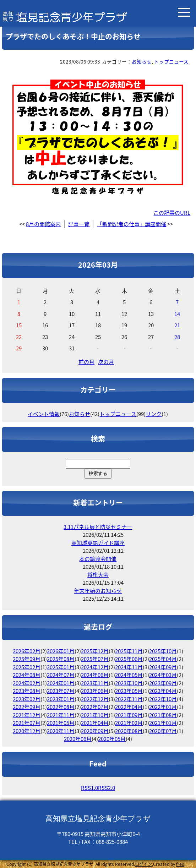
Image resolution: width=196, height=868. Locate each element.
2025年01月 (61, 667)
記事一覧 (79, 224)
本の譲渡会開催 (98, 559)
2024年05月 (129, 675)
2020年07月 (163, 731)
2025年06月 (129, 659)
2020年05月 (112, 739)
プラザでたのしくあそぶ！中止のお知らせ (73, 36)
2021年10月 (95, 715)
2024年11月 (129, 667)
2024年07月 (61, 675)
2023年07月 (61, 691)
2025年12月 (95, 651)
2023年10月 (129, 683)
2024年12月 (95, 667)
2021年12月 (27, 715)
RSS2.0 (107, 788)
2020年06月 (78, 739)
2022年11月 (129, 699)
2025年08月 (61, 659)
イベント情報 (44, 414)
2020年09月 (95, 731)
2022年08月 (61, 707)
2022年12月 (95, 699)
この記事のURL (172, 213)
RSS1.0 (89, 788)
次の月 (106, 362)
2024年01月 (61, 683)
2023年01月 (61, 699)
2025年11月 (129, 651)
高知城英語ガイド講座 (98, 543)
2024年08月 (27, 675)
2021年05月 (61, 723)
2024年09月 (163, 667)
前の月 (86, 362)
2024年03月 (163, 675)
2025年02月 (27, 667)
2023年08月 (27, 691)
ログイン (143, 864)
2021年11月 (61, 715)
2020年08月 (129, 731)
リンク (154, 414)
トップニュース (171, 61)
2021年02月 (129, 723)
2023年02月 (27, 699)
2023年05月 (129, 691)
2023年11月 (95, 683)
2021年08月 (163, 715)
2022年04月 (129, 707)
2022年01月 (163, 707)
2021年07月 (27, 723)
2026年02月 (27, 651)
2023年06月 (95, 691)
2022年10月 (163, 699)
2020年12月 (27, 731)
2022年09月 (27, 707)
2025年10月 (163, 651)
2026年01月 (61, 651)
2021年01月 (163, 723)
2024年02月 (27, 683)
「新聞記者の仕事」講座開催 (132, 224)
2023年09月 (163, 683)
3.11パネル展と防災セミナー (98, 527)
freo (180, 864)
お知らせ (142, 61)
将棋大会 (98, 575)
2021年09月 (129, 715)
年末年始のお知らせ (98, 591)
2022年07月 (95, 707)
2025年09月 (27, 659)
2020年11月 (61, 731)
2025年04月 (163, 659)
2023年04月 (163, 691)
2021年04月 (95, 723)
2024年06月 (95, 675)
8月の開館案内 (43, 224)
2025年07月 (95, 659)
